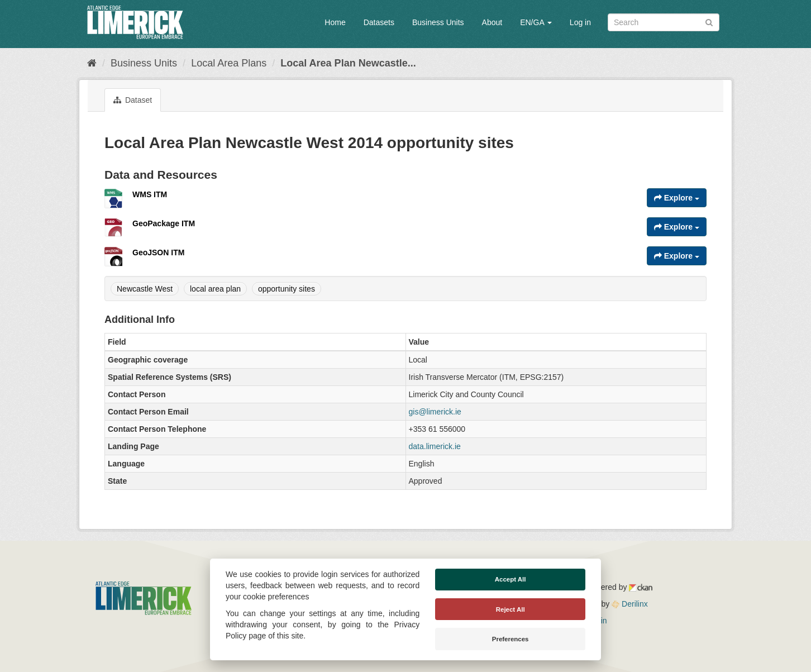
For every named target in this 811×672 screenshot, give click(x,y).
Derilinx (630, 604)
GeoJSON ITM (158, 252)
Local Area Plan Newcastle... (348, 63)
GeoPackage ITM (164, 223)
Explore (677, 198)
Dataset (133, 100)
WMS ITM (150, 194)
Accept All (511, 579)
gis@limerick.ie (435, 412)
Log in (580, 22)
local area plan (215, 289)
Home (335, 22)
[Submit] (709, 22)
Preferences (511, 639)
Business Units (438, 22)
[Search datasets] (664, 22)
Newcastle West (145, 289)
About (492, 22)
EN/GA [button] (536, 22)
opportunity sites (287, 289)
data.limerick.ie (435, 446)
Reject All (511, 609)
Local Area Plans (229, 63)
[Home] (92, 63)
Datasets (379, 22)
